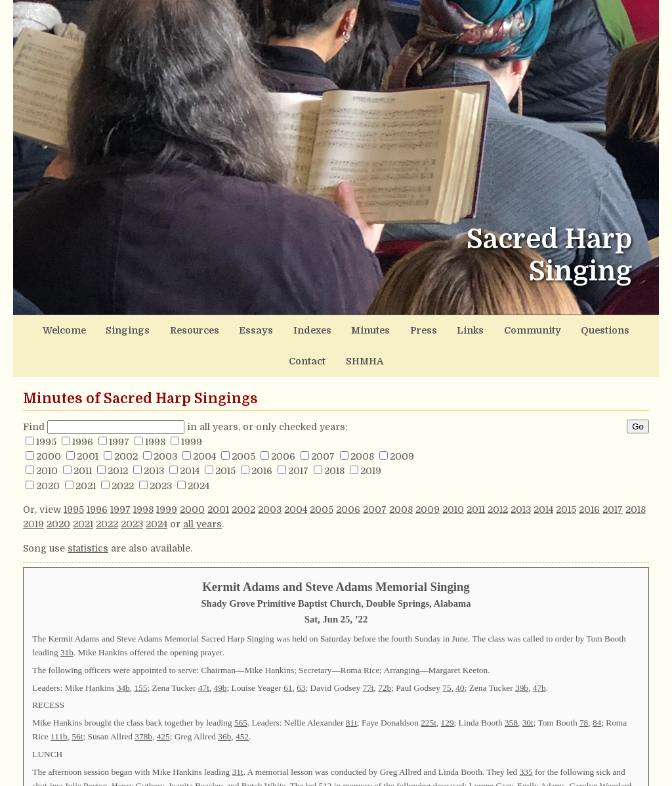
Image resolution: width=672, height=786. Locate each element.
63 (301, 653)
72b (385, 653)
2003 (165, 422)
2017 (298, 436)
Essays (219, 328)
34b (123, 653)
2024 (199, 451)
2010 (47, 436)
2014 (190, 436)
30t (528, 688)
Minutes (317, 328)
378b (143, 702)
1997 (119, 407)
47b (539, 653)
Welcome (54, 328)
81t (351, 688)
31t (238, 737)
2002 (126, 422)
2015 (225, 436)
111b (59, 702)
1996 (83, 407)
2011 (83, 436)
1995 (46, 407)
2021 (86, 451)
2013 (154, 436)
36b (224, 702)
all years (202, 490)
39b (522, 653)
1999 (192, 407)
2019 (371, 436)
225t (429, 688)
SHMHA (621, 328)
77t (368, 653)
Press (363, 328)
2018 (334, 436)
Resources (165, 328)
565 (241, 688)
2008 (362, 422)
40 (460, 653)
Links (402, 328)
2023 (161, 451)
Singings (108, 328)
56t (77, 702)
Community (454, 328)
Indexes (267, 328)
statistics (88, 513)
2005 (243, 422)
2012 (118, 436)
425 (163, 702)
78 (584, 688)
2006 (283, 422)
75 (447, 653)
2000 (49, 422)
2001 (88, 422)
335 (526, 737)
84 (597, 688)
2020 (48, 451)
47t (204, 653)
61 (288, 653)
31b (67, 618)
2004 (204, 422)
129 (448, 688)
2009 (402, 422)
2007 (323, 422)
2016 (262, 436)
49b (220, 653)
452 (242, 702)
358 (511, 688)
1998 (155, 407)
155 (140, 653)
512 (325, 751)
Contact (571, 328)
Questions (516, 328)
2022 (123, 451)
